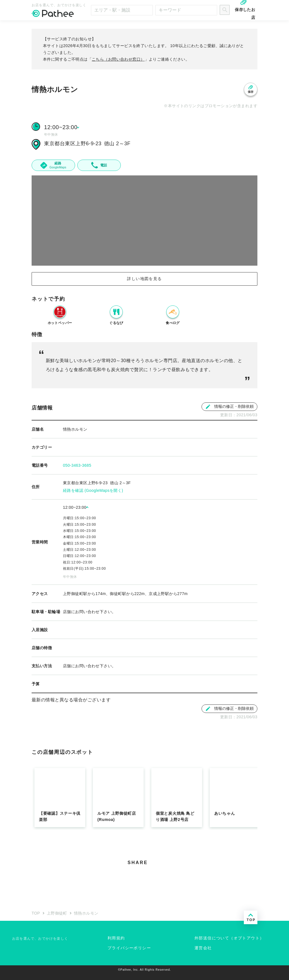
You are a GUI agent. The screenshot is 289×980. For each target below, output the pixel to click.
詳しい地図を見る (144, 279)
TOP (36, 913)
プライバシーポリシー (129, 948)
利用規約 (116, 938)
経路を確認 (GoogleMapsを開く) (93, 490)
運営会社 (203, 948)
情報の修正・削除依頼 (229, 407)
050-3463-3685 (77, 465)
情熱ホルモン (86, 913)
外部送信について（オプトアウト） (229, 938)
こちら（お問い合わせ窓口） (118, 59)
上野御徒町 (57, 913)
